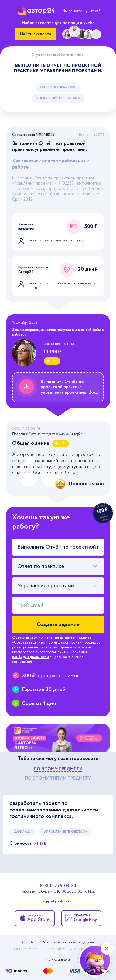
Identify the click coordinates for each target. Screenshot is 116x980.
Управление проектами (58, 98)
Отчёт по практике (58, 87)
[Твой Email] (58, 605)
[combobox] (58, 566)
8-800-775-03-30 (58, 886)
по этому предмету (58, 769)
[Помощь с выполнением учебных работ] (58, 738)
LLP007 (53, 352)
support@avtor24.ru (58, 902)
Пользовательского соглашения (39, 652)
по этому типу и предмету (58, 778)
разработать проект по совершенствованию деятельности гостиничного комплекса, (54, 810)
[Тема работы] (58, 547)
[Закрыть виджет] (107, 949)
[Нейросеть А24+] (95, 960)
